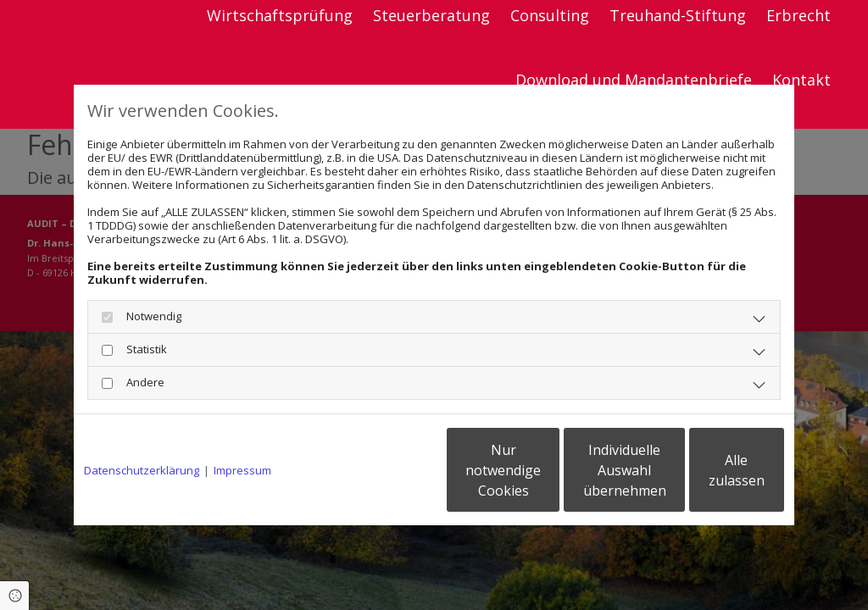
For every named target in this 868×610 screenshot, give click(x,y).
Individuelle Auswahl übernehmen (545, 470)
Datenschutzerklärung (142, 470)
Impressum (242, 470)
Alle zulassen (706, 470)
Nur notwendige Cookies (384, 470)
